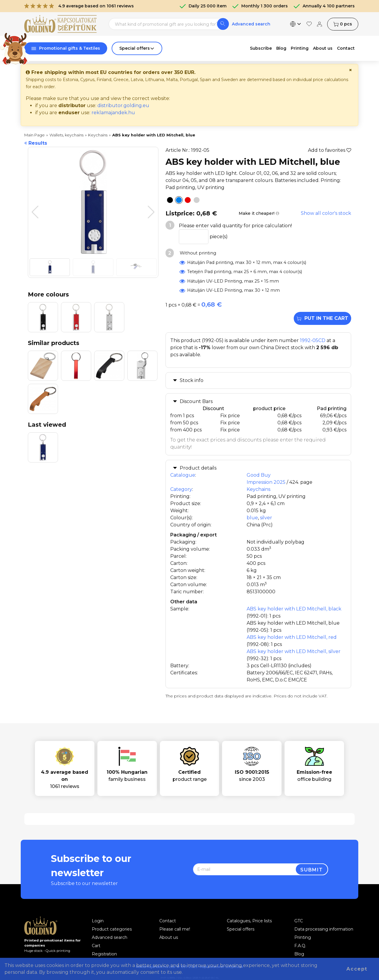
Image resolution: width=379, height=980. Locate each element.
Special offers (241, 929)
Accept (357, 969)
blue (252, 518)
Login (98, 921)
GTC (299, 921)
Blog (299, 954)
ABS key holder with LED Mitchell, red (292, 637)
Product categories (112, 929)
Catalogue (183, 475)
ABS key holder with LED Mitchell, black (294, 609)
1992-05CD (313, 340)
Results (36, 143)
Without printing (197, 253)
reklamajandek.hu (113, 113)
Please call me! (175, 929)
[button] (151, 212)
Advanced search (251, 24)
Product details (198, 468)
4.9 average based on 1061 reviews (79, 6)
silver (266, 518)
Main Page (34, 135)
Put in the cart (322, 318)
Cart (96, 946)
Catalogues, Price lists (249, 921)
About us (169, 937)
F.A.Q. (300, 946)
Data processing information (324, 929)
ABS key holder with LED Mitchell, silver (294, 651)
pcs (343, 24)
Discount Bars (196, 401)
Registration (104, 954)
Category (181, 489)
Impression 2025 (266, 482)
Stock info (192, 380)
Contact (168, 921)
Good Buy (259, 475)
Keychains (258, 489)
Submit (312, 870)
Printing (303, 937)
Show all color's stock (326, 213)
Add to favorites (330, 150)
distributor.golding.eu (123, 105)
